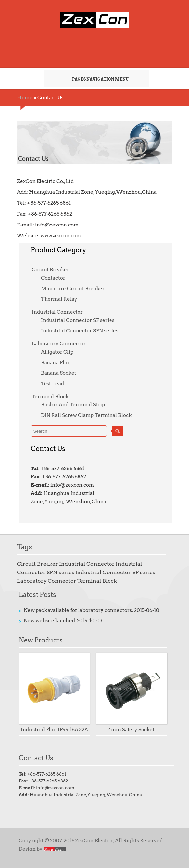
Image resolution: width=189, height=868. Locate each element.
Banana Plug (56, 363)
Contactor (53, 278)
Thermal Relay (59, 299)
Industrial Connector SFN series (80, 331)
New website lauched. (50, 621)
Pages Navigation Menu (94, 79)
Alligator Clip (57, 352)
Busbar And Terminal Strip (73, 405)
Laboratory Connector (59, 344)
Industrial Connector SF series (78, 320)
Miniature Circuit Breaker (73, 289)
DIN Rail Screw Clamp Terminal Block (86, 415)
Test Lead (52, 384)
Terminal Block (50, 397)
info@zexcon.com (55, 788)
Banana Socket (59, 373)
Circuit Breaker (50, 270)
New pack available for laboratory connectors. (78, 610)
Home (25, 98)
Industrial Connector (57, 312)
